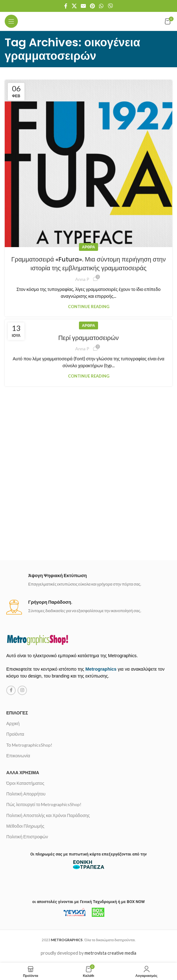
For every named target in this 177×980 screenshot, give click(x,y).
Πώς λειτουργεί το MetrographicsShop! (44, 804)
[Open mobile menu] (11, 21)
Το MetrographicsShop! (29, 745)
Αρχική (13, 723)
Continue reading (89, 307)
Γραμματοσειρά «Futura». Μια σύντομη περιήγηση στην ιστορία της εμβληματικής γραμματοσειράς (88, 264)
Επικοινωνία (18, 756)
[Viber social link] (110, 6)
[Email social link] (83, 6)
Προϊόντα (15, 734)
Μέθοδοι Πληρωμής (25, 826)
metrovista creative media (110, 953)
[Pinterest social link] (93, 6)
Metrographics (101, 669)
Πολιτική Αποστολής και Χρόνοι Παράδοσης (48, 815)
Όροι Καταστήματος (25, 783)
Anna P (82, 279)
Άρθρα (89, 247)
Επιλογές (17, 713)
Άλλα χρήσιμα (23, 772)
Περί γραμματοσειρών (88, 338)
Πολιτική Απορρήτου (26, 794)
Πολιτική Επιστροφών (27, 837)
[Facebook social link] (66, 6)
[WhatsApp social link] (101, 6)
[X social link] (74, 6)
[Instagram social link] (22, 690)
